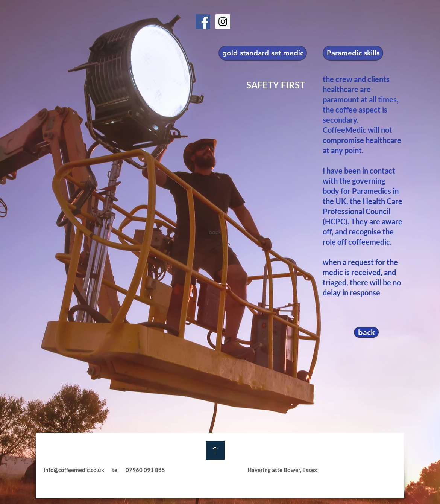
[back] (215, 232)
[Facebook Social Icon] (203, 22)
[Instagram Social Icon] (223, 22)
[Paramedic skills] (353, 53)
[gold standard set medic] (263, 53)
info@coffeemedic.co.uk (74, 470)
